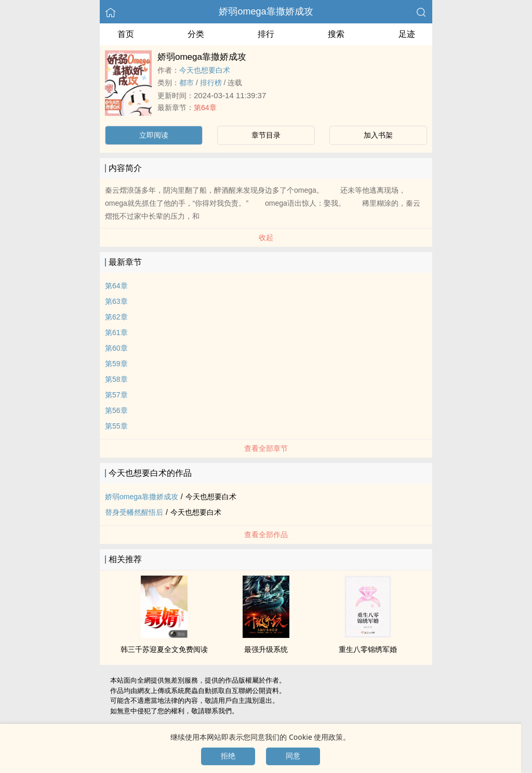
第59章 (116, 364)
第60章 (116, 348)
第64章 (205, 108)
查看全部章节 (266, 448)
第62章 (116, 317)
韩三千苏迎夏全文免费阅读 (164, 649)
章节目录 (266, 135)
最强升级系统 (266, 649)
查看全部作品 (266, 535)
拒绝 (228, 756)
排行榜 (211, 83)
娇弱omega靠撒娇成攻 (266, 11)
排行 (266, 34)
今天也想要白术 (205, 70)
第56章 (116, 410)
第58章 (116, 379)
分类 (196, 34)
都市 (187, 83)
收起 (266, 237)
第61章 (116, 332)
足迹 (407, 34)
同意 (293, 756)
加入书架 (378, 135)
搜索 (336, 34)
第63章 (116, 301)
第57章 (116, 395)
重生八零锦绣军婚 (368, 649)
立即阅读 (154, 135)
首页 (126, 34)
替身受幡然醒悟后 (134, 512)
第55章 (116, 426)
